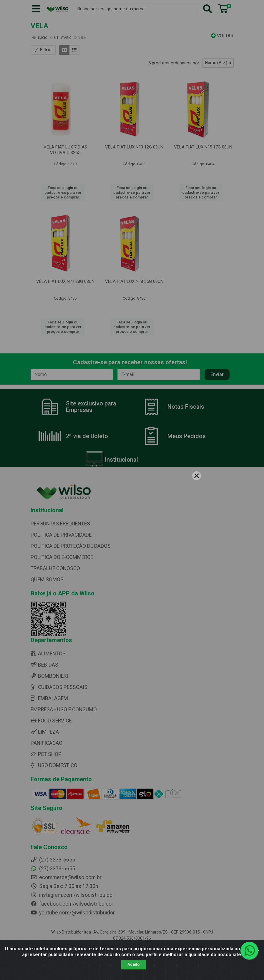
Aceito (134, 964)
